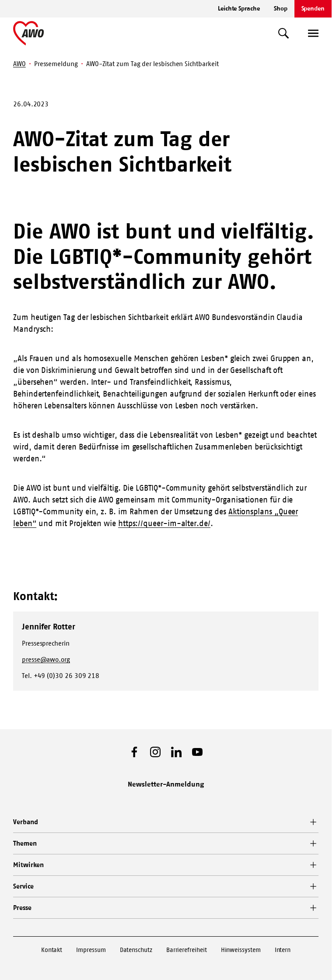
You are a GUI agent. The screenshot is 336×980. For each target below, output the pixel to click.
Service (23, 886)
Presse (22, 908)
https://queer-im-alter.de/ (164, 523)
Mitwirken (28, 865)
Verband (25, 822)
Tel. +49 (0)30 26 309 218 (61, 676)
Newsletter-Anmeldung (166, 784)
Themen (25, 843)
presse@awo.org (46, 659)
